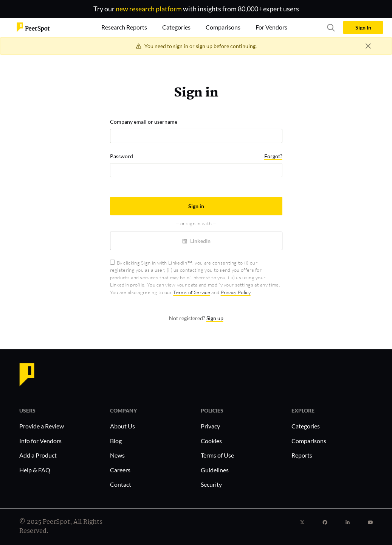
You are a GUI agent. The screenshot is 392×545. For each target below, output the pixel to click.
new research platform (149, 9)
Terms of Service (192, 292)
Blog (116, 441)
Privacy (210, 426)
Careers (120, 470)
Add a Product (38, 455)
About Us (122, 426)
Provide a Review (42, 426)
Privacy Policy (236, 292)
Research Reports (124, 27)
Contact (121, 484)
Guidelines (215, 470)
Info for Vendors (40, 441)
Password (122, 156)
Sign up (215, 318)
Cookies (211, 441)
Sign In (363, 27)
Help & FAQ (35, 470)
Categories (306, 426)
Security (211, 484)
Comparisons (309, 441)
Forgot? (273, 156)
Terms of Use (217, 455)
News (117, 455)
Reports (302, 455)
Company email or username (144, 122)
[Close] (368, 46)
